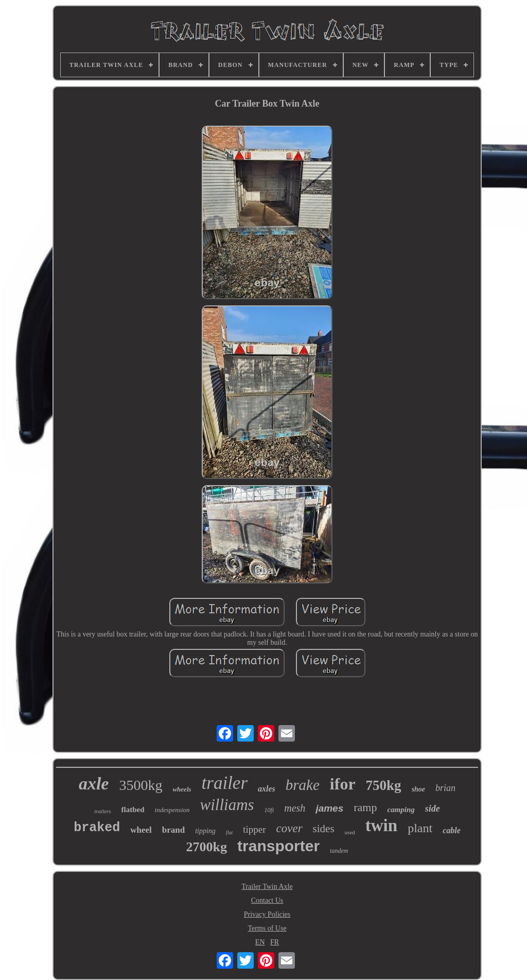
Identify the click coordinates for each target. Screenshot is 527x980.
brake (303, 785)
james (329, 808)
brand (173, 830)
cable (452, 830)
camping (401, 810)
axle (94, 784)
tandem (339, 851)
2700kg (207, 847)
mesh (295, 808)
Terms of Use (267, 928)
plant (420, 828)
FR (275, 942)
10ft (269, 810)
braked (97, 828)
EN (260, 942)
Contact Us (267, 900)
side (433, 809)
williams (227, 805)
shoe (418, 789)
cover (289, 828)
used (350, 832)
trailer (225, 783)
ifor (343, 784)
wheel (141, 830)
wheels (182, 789)
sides (324, 829)
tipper (254, 829)
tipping (205, 831)
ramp (365, 807)
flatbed (133, 810)
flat (229, 832)
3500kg (140, 785)
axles (267, 789)
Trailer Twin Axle (267, 887)
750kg (384, 785)
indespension (172, 810)
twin (381, 826)
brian (445, 788)
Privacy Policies (267, 914)
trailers (102, 811)
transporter (278, 846)
